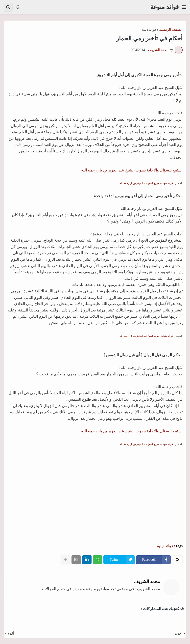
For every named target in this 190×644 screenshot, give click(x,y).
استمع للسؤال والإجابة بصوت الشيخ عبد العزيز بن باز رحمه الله (132, 170)
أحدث (178, 634)
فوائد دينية (149, 30)
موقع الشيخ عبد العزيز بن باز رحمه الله (140, 183)
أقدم (11, 634)
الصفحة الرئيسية (171, 30)
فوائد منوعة (164, 7)
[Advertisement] (95, 491)
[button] (184, 7)
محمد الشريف (147, 582)
